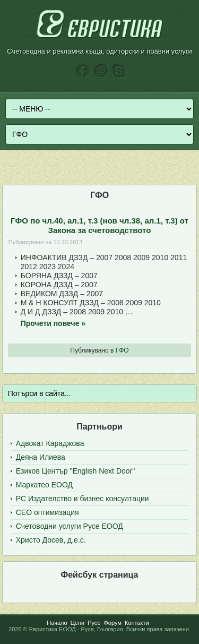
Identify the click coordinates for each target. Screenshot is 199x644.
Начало (57, 623)
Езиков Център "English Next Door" (75, 471)
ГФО (122, 350)
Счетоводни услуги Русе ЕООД (70, 526)
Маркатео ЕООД (44, 485)
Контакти (137, 623)
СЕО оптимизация (47, 512)
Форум (112, 623)
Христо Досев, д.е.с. (51, 540)
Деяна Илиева (41, 457)
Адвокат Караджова (50, 443)
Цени (77, 623)
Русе (94, 623)
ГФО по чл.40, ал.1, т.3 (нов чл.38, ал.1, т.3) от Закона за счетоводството (99, 225)
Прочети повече (53, 323)
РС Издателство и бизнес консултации (83, 499)
